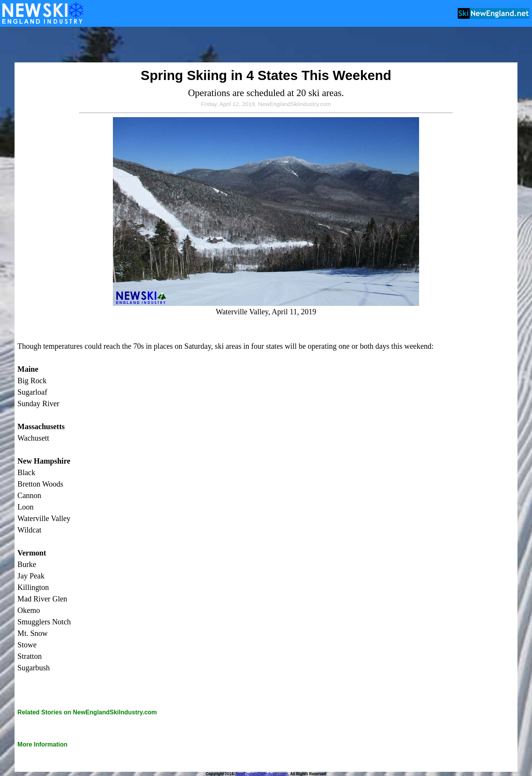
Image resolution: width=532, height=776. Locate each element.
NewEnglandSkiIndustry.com (262, 774)
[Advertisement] (266, 45)
